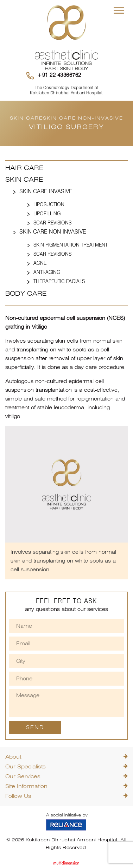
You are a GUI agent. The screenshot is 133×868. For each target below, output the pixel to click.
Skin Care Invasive (46, 191)
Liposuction (49, 204)
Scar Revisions (52, 223)
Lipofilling (47, 214)
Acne (40, 263)
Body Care (26, 293)
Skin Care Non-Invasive (53, 232)
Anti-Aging (47, 272)
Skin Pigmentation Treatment (71, 245)
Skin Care (24, 179)
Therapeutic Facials (59, 281)
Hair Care (24, 168)
